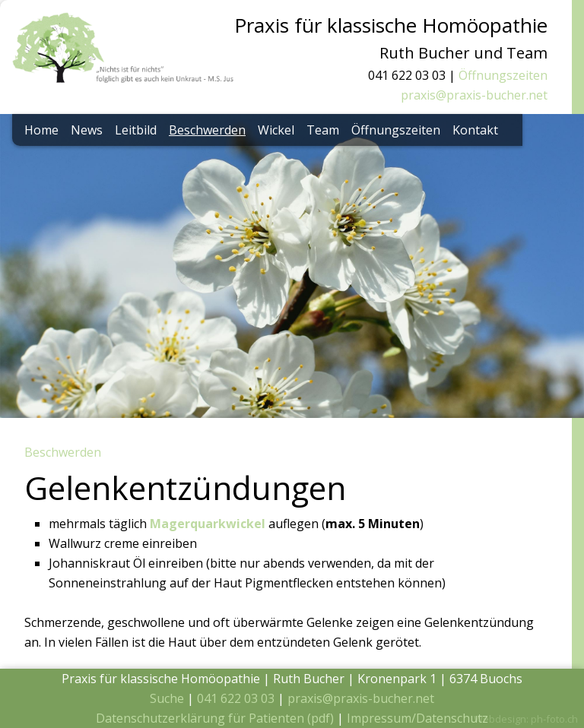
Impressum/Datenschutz (417, 718)
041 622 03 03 (236, 698)
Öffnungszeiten (503, 75)
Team (323, 130)
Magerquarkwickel (208, 524)
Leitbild (136, 130)
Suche (167, 698)
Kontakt (475, 130)
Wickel (276, 130)
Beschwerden (207, 130)
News (87, 130)
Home (41, 130)
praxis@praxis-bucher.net (474, 95)
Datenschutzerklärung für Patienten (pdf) (215, 718)
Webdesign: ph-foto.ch (526, 719)
